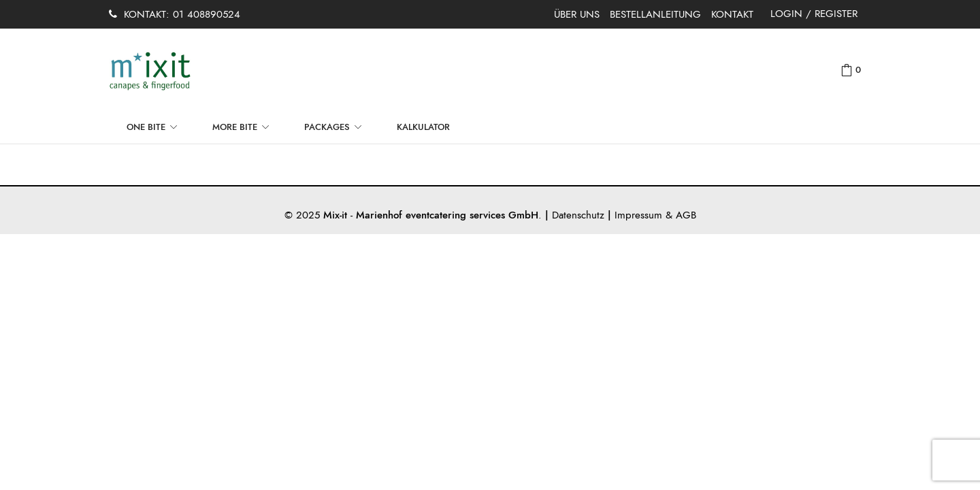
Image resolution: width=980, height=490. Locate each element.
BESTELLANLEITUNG (655, 14)
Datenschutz (578, 215)
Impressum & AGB (655, 215)
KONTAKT (732, 14)
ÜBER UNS (577, 14)
